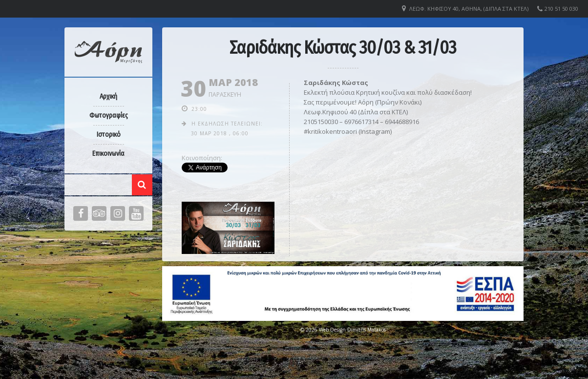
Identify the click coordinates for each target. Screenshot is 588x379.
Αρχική (108, 96)
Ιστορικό (109, 135)
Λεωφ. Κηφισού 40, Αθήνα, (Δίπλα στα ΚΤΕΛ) (469, 9)
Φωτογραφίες (109, 116)
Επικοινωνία (108, 154)
